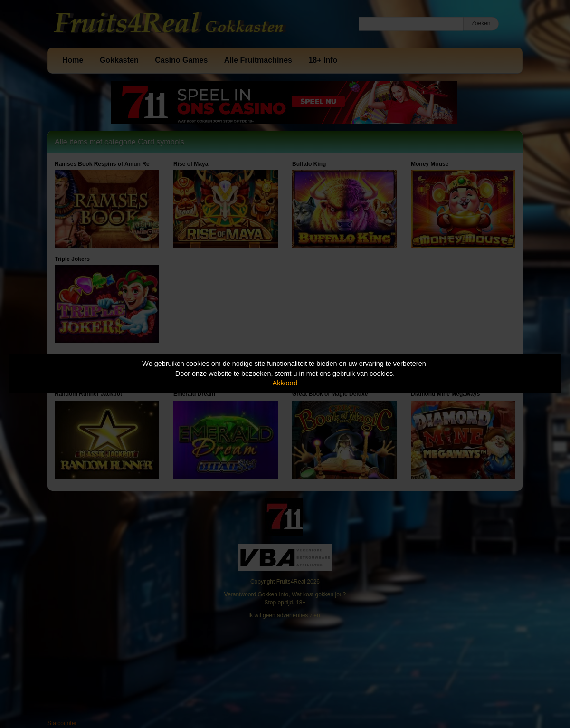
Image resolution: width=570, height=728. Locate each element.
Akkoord (285, 383)
